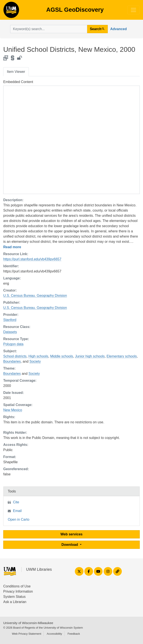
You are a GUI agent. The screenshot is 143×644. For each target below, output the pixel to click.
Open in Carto (19, 519)
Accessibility (54, 634)
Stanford (10, 320)
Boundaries (12, 361)
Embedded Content (18, 82)
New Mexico (13, 410)
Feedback (74, 634)
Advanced (119, 29)
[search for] (49, 29)
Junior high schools (90, 356)
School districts (15, 356)
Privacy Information (18, 591)
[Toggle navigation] (133, 10)
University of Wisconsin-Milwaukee (28, 623)
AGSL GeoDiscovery (11, 11)
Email (17, 511)
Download (70, 545)
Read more (12, 247)
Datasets (10, 332)
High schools (38, 356)
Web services (72, 534)
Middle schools (62, 356)
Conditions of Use (17, 586)
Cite (16, 502)
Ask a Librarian (15, 602)
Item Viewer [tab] (16, 72)
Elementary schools (122, 356)
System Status (14, 597)
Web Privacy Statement (27, 634)
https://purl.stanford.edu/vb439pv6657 (32, 259)
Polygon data (13, 344)
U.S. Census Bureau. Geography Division (35, 296)
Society (35, 361)
